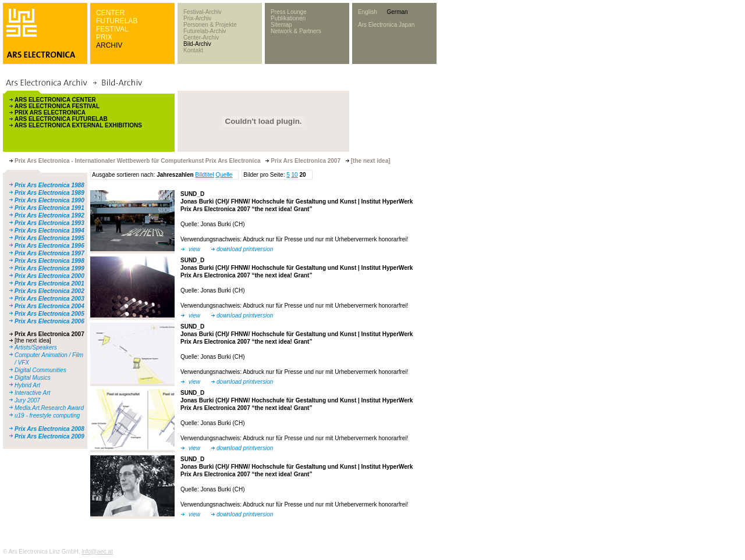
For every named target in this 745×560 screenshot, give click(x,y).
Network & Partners (296, 31)
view (194, 249)
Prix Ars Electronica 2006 (49, 321)
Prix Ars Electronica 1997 (49, 253)
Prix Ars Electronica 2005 (49, 314)
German (397, 12)
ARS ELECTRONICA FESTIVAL (57, 106)
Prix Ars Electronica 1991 (49, 208)
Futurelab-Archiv (205, 31)
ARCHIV (109, 45)
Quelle (224, 175)
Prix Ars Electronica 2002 (49, 291)
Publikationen (288, 18)
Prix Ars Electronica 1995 (49, 238)
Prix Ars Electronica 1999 (49, 268)
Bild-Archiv (197, 44)
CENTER (110, 13)
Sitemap (281, 25)
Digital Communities (40, 370)
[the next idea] (33, 340)
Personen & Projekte (210, 25)
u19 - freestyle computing (47, 415)
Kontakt (193, 50)
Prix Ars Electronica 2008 (49, 429)
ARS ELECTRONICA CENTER (55, 100)
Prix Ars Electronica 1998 (49, 261)
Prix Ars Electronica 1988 (49, 185)
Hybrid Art (27, 385)
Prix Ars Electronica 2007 (49, 334)
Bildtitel (204, 175)
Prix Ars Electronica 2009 (49, 436)
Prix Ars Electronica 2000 (49, 276)
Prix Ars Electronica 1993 (49, 223)
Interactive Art (32, 393)
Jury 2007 (27, 400)
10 (295, 175)
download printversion (245, 249)
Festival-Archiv (203, 12)
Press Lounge (289, 12)
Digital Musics (33, 378)
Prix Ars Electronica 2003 (49, 299)
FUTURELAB (117, 21)
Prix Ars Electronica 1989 (49, 193)
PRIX (104, 37)
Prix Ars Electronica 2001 (49, 283)
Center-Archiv (201, 38)
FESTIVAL (112, 29)
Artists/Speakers (36, 347)
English (368, 12)
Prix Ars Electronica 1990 (49, 200)
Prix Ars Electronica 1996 (49, 246)
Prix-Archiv (197, 18)
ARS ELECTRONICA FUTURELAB (61, 119)
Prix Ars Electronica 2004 (49, 306)
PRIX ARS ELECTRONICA (50, 113)
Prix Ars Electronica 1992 (49, 215)
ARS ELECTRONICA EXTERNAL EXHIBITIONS (78, 125)
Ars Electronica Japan (386, 25)
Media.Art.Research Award (49, 408)
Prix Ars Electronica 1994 (49, 231)
